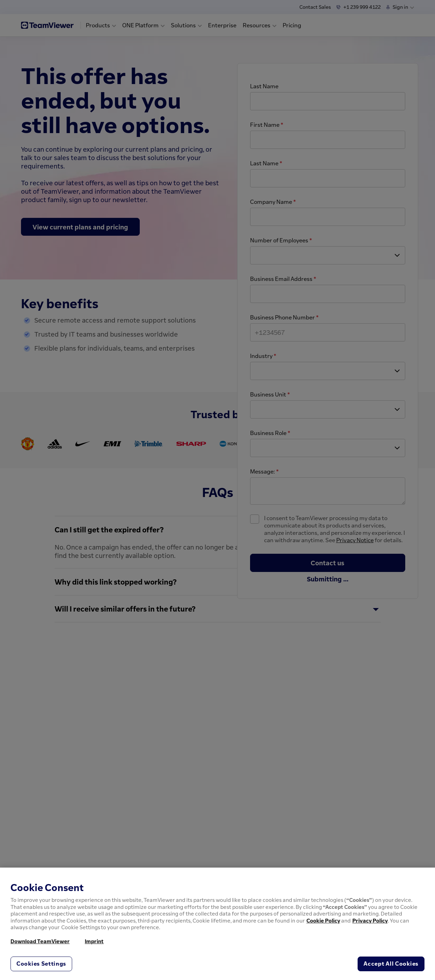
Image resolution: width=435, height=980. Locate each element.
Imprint (94, 941)
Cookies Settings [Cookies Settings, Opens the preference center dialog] (41, 964)
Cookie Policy (323, 920)
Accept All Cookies (391, 964)
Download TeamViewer (40, 941)
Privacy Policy (370, 920)
